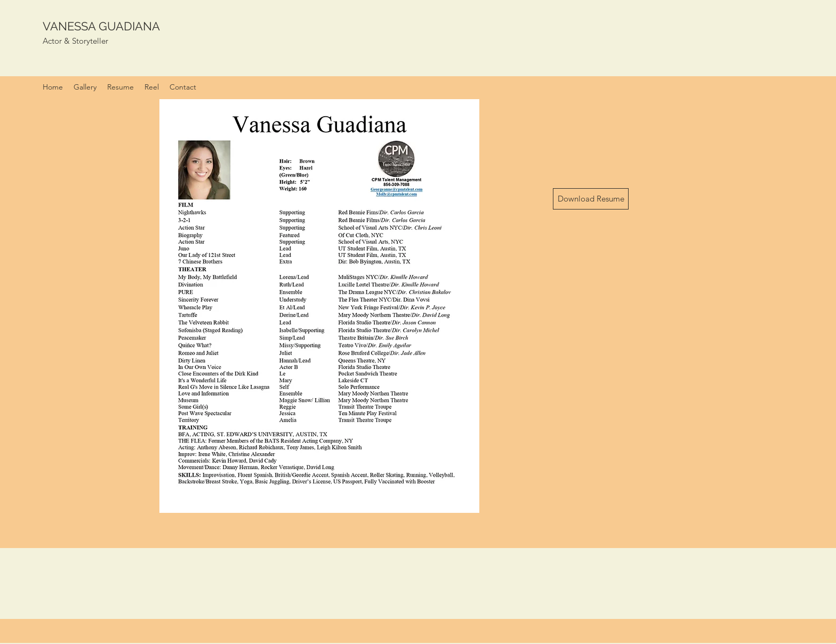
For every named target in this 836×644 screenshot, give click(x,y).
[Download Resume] (591, 199)
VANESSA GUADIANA (101, 26)
